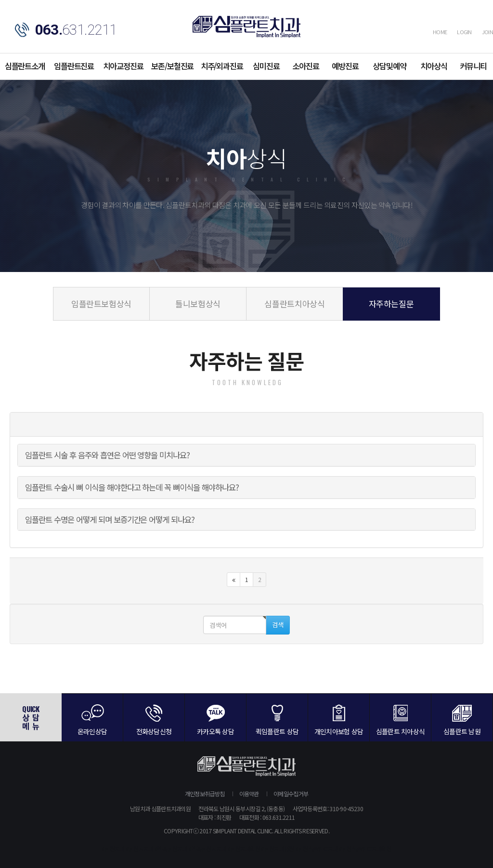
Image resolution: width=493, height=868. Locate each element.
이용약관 (249, 794)
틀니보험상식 (198, 304)
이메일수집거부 (291, 794)
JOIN (487, 32)
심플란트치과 (246, 27)
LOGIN (464, 32)
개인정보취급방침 (205, 794)
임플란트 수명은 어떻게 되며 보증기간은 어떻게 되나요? (110, 519)
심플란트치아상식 (294, 304)
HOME (440, 32)
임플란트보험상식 (101, 304)
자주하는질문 (391, 304)
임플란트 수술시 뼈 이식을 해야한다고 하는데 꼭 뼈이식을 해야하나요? (132, 487)
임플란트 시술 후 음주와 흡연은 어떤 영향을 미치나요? (107, 455)
